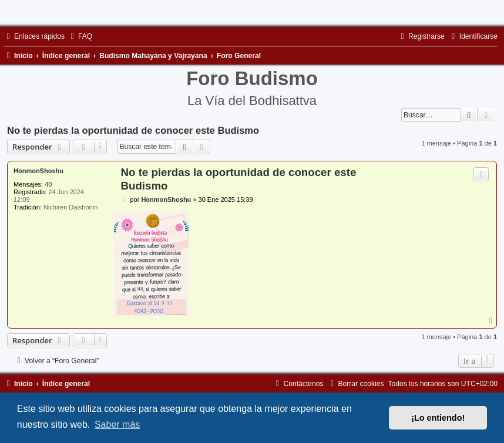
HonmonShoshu (38, 171)
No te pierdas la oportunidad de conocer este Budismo (133, 130)
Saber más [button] (117, 425)
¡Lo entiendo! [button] (438, 418)
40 (48, 184)
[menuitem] (80, 36)
